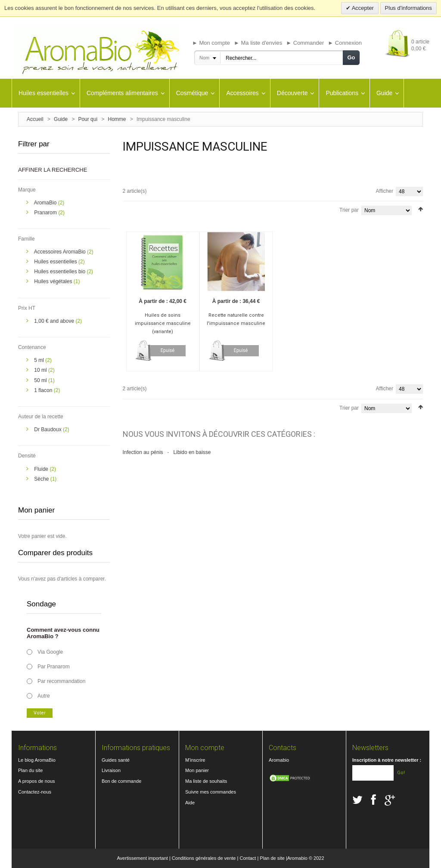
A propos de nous (37, 781)
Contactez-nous (35, 792)
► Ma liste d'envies (258, 43)
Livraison (111, 770)
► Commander (305, 43)
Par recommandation (61, 681)
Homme (117, 119)
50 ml (41, 380)
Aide (190, 803)
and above (55, 321)
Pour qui (88, 119)
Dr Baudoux (48, 429)
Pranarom (46, 213)
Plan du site (30, 770)
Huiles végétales (54, 281)
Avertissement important (142, 858)
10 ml (41, 370)
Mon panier (197, 770)
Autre (44, 696)
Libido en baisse (192, 452)
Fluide (42, 469)
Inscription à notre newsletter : (387, 760)
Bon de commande (121, 781)
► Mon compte (211, 43)
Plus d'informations (408, 8)
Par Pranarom (54, 667)
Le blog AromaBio (37, 760)
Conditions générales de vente (204, 858)
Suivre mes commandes (211, 792)
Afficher (385, 191)
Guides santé (116, 760)
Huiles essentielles (56, 262)
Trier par (349, 210)
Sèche (42, 479)
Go (351, 57)
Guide (61, 119)
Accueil (35, 119)
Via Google (50, 652)
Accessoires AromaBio (61, 252)
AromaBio (46, 203)
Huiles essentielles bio (60, 272)
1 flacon (44, 390)
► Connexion (345, 43)
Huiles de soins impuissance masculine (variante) (163, 323)
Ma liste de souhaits (206, 781)
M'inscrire (195, 760)
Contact (248, 858)
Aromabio (279, 760)
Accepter (362, 8)
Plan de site (272, 858)
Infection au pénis (143, 452)
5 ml (40, 360)
